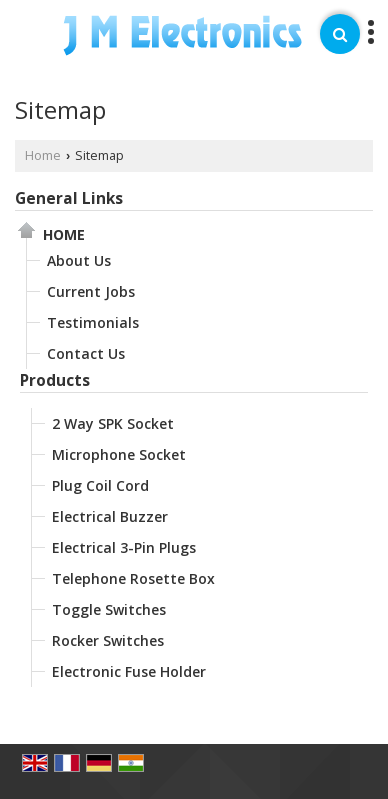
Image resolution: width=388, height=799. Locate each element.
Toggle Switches (109, 609)
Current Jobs (91, 291)
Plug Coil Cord (100, 485)
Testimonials (93, 322)
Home (43, 155)
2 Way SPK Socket (113, 423)
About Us (79, 260)
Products (55, 380)
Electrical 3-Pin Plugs (124, 547)
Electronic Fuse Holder (129, 671)
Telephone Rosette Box (133, 578)
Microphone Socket (119, 454)
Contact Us (86, 353)
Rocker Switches (108, 640)
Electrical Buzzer (110, 516)
